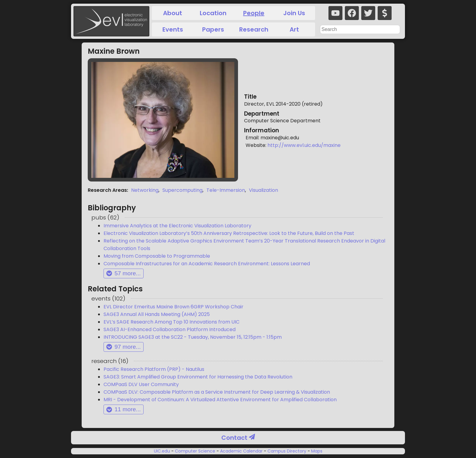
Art (294, 29)
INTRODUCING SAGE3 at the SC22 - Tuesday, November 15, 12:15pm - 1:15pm (193, 337)
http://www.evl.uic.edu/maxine (304, 145)
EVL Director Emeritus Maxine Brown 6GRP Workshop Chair (173, 307)
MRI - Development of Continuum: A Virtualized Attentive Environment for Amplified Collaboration (220, 400)
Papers (213, 29)
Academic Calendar (241, 451)
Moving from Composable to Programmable (157, 256)
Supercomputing (182, 190)
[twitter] (368, 13)
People (254, 13)
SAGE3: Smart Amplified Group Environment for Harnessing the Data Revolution (198, 377)
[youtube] (335, 13)
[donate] (385, 13)
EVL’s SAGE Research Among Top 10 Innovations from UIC (172, 322)
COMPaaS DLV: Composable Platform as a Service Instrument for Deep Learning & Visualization (217, 392)
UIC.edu (163, 451)
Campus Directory (287, 451)
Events (173, 29)
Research (254, 29)
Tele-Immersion (226, 190)
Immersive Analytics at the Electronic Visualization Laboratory (177, 226)
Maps (316, 451)
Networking (145, 190)
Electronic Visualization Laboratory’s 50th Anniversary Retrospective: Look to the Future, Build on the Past (229, 233)
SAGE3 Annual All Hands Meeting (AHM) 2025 (157, 314)
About (173, 13)
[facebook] (352, 13)
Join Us (294, 13)
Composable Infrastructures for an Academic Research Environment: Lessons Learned (207, 264)
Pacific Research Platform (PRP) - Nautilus (154, 369)
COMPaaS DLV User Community (141, 384)
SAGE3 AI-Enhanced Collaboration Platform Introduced (170, 329)
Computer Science (195, 451)
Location (213, 13)
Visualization (263, 190)
